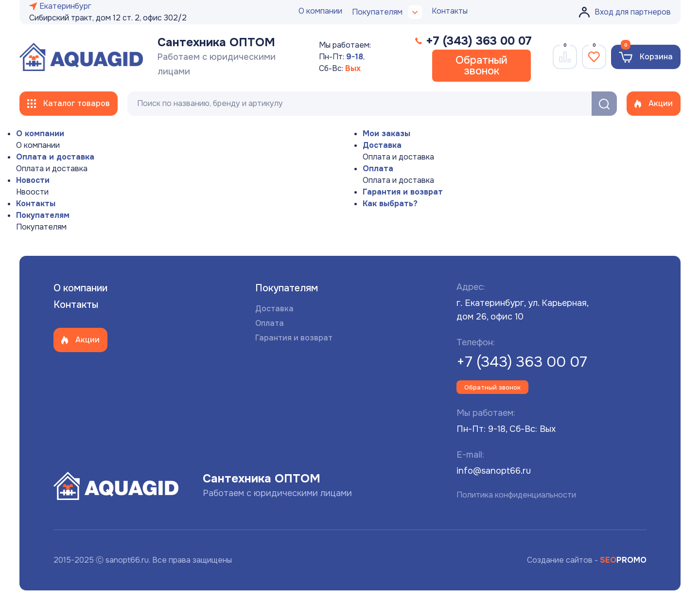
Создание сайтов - (587, 560)
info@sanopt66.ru (494, 471)
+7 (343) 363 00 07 (522, 362)
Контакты (450, 11)
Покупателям (43, 215)
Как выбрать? (390, 204)
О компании (320, 11)
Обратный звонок (481, 66)
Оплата (378, 169)
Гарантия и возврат (403, 192)
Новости (33, 180)
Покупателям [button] (387, 12)
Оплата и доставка (55, 157)
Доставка (382, 145)
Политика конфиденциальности (516, 495)
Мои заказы (386, 133)
